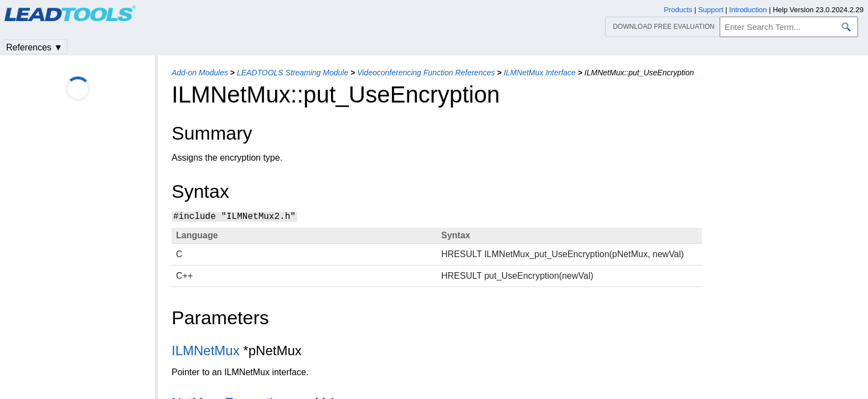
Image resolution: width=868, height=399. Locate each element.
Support (711, 10)
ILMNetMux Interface (540, 73)
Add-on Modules (200, 73)
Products (678, 10)
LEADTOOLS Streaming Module (293, 73)
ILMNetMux (206, 351)
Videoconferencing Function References (426, 73)
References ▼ (34, 47)
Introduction (748, 10)
